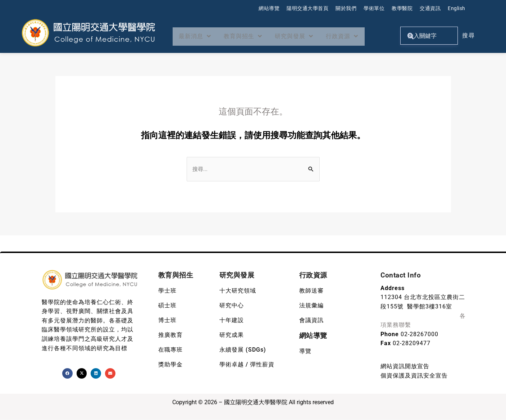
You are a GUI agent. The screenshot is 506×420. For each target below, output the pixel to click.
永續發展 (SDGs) (243, 350)
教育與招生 (248, 36)
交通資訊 (430, 8)
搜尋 (469, 35)
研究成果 (232, 336)
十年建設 (232, 321)
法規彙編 (311, 306)
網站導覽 (269, 8)
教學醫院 (402, 8)
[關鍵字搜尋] (429, 36)
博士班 (167, 321)
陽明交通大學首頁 (307, 8)
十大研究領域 (238, 291)
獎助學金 (170, 365)
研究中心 (232, 306)
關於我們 (346, 8)
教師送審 (311, 291)
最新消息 (197, 36)
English (457, 8)
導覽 (305, 352)
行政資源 (354, 36)
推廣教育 (170, 336)
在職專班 (170, 350)
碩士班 (167, 306)
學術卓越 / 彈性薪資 (247, 365)
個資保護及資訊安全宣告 (414, 376)
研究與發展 (303, 36)
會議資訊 (311, 321)
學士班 (167, 291)
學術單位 (374, 8)
